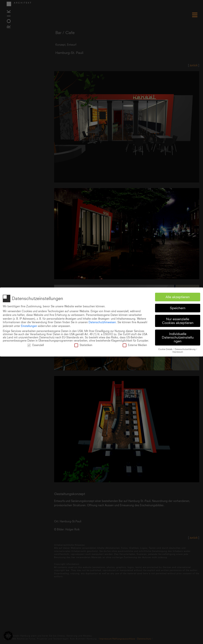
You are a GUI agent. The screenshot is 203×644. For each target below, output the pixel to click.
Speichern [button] (178, 307)
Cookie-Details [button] (166, 348)
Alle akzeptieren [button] (178, 296)
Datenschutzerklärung (185, 348)
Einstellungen (29, 325)
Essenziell (35, 344)
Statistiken (83, 344)
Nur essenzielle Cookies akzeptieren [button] (178, 320)
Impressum (178, 351)
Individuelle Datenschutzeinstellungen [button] (178, 337)
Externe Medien (135, 344)
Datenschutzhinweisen (102, 321)
